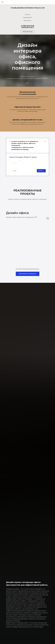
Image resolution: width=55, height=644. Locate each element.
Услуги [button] (27, 14)
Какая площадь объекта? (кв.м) (23, 157)
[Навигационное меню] (2, 2)
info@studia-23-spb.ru (27, 27)
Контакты (28, 20)
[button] (27, 32)
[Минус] (11, 161)
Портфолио (28, 17)
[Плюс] (19, 161)
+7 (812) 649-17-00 (27, 26)
